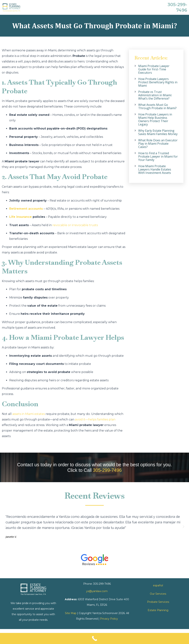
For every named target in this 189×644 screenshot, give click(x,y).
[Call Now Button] (94, 638)
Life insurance (20, 217)
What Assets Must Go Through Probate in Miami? (157, 106)
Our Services (158, 594)
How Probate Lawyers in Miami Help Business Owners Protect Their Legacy (155, 119)
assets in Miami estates (29, 414)
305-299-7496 (107, 470)
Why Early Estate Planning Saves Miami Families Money (158, 132)
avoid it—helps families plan (95, 419)
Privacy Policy (109, 619)
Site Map (71, 613)
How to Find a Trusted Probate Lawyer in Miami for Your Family (158, 156)
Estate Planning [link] (158, 610)
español (158, 585)
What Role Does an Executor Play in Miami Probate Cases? (158, 144)
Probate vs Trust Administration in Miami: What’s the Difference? (155, 95)
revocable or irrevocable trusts (75, 225)
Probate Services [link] (158, 602)
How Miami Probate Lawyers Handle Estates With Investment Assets (155, 169)
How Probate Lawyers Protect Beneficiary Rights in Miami (158, 82)
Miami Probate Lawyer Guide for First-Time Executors (154, 69)
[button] (6, 527)
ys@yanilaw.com (97, 591)
